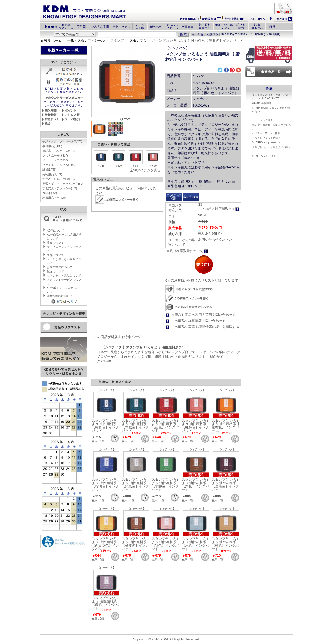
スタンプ (117, 40)
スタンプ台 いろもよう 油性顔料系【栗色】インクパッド (196, 485)
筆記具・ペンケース (59, 151)
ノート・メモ (55, 160)
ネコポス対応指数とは (220, 209)
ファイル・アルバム (59, 165)
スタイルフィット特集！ (266, 138)
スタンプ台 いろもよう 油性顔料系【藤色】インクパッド (106, 603)
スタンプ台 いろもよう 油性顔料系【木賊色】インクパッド (136, 426)
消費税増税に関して (60, 296)
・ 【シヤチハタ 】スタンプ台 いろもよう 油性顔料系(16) (141, 347)
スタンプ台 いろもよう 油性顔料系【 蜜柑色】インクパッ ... (226, 426)
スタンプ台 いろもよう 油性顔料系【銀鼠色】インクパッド (136, 485)
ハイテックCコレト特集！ (267, 133)
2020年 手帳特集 (262, 103)
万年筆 (50, 193)
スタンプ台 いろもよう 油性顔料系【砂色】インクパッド (226, 544)
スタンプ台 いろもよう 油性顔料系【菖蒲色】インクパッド (226, 485)
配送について (55, 271)
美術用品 (52, 174)
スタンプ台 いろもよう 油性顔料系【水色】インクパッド (196, 544)
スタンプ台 (138, 40)
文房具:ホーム (51, 40)
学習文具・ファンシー (60, 188)
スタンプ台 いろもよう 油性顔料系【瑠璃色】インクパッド (106, 485)
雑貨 (49, 170)
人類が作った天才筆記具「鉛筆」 (272, 147)
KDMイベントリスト (264, 156)
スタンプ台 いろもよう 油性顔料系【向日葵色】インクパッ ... (106, 544)
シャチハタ (201, 99)
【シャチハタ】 (177, 48)
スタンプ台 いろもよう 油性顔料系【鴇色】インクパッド (166, 544)
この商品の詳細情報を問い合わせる (198, 321)
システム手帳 (55, 155)
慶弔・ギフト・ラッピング (63, 184)
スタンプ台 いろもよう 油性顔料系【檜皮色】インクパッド (136, 544)
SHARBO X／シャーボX (266, 143)
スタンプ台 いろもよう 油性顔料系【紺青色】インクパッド (106, 426)
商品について (55, 255)
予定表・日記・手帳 (59, 179)
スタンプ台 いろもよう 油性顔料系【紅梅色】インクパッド (196, 426)
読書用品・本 (54, 198)
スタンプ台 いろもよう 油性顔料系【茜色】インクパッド (166, 426)
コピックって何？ (262, 120)
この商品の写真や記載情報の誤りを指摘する (205, 327)
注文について (55, 243)
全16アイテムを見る (145, 170)
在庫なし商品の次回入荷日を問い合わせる (204, 315)
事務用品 (52, 146)
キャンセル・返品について (64, 276)
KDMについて (56, 230)
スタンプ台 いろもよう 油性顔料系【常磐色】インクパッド (166, 485)
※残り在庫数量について (187, 251)
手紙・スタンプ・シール (86, 40)
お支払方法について (60, 267)
